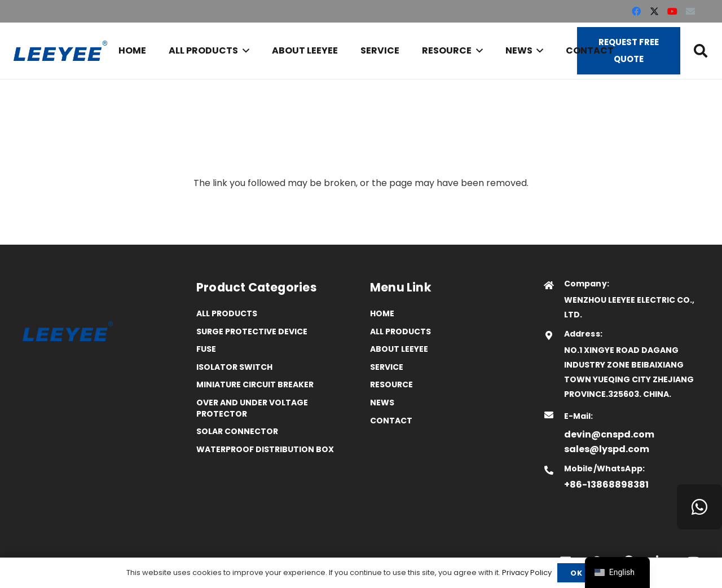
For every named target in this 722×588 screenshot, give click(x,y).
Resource (391, 384)
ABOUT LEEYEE (399, 349)
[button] (244, 51)
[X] (654, 11)
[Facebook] (636, 11)
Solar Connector (237, 431)
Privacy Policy (527, 572)
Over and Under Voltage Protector (252, 408)
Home (382, 313)
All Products (227, 313)
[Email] (690, 11)
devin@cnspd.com (609, 434)
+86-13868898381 (606, 485)
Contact (391, 421)
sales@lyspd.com (607, 449)
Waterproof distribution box (265, 449)
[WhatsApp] (699, 507)
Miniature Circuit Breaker (255, 384)
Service (387, 367)
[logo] (60, 51)
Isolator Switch (234, 367)
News (382, 403)
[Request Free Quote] (629, 51)
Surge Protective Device (252, 331)
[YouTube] (672, 11)
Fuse (206, 349)
